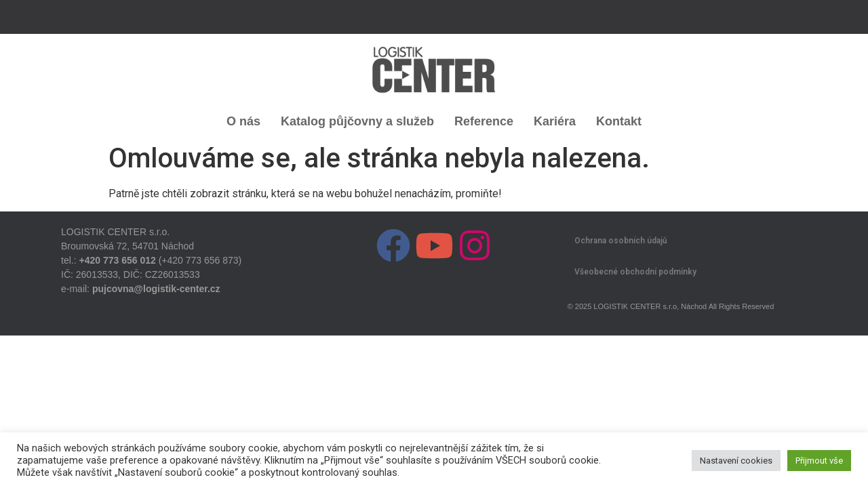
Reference (484, 121)
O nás (243, 121)
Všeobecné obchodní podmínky (635, 272)
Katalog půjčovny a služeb (357, 121)
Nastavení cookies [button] (736, 461)
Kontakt (619, 121)
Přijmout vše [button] (819, 461)
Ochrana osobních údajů (621, 241)
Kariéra (555, 121)
